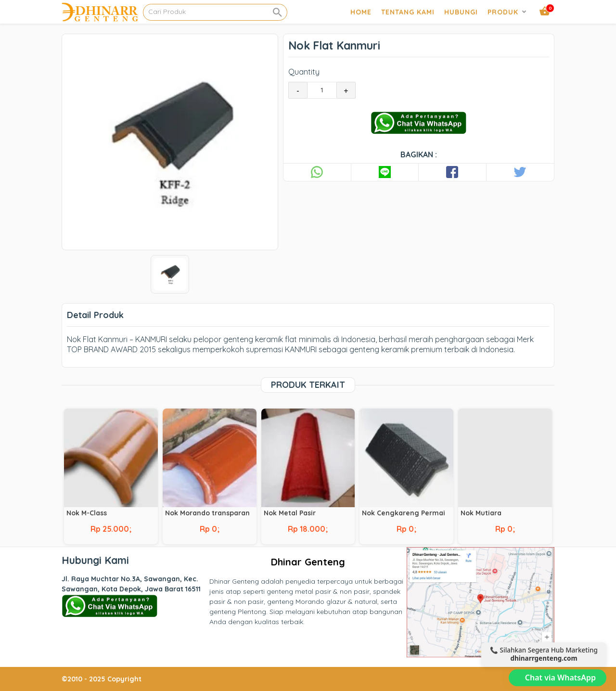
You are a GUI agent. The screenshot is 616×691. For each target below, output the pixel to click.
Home (361, 12)
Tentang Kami (408, 12)
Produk (503, 12)
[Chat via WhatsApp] (558, 678)
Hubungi (461, 12)
